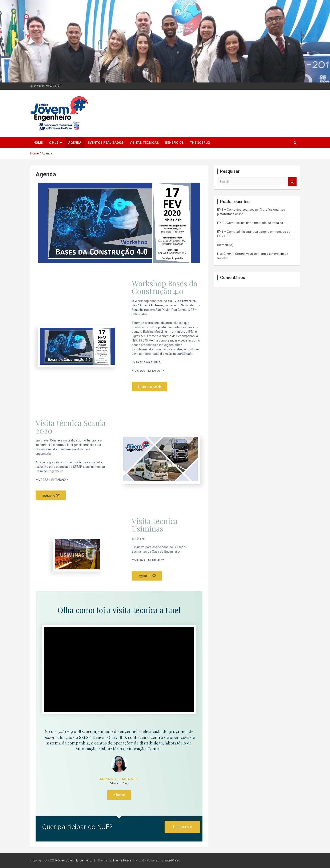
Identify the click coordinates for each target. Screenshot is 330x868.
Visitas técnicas (144, 143)
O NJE (54, 143)
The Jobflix (200, 143)
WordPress (172, 860)
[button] (150, 387)
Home (38, 143)
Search (292, 182)
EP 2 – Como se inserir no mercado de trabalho (250, 223)
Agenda (75, 143)
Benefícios (174, 143)
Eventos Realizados (106, 143)
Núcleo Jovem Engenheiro (73, 860)
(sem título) (225, 245)
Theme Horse (122, 860)
